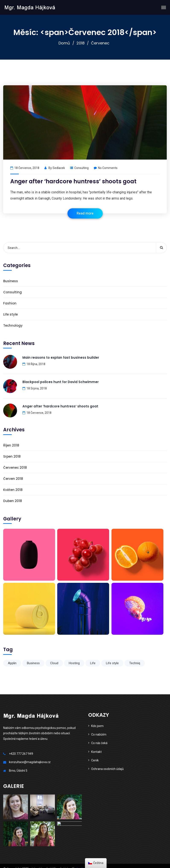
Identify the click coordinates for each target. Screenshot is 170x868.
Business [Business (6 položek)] (33, 663)
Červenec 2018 (15, 468)
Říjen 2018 (11, 445)
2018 (81, 43)
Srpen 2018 (12, 456)
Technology (13, 325)
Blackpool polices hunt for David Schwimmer (61, 382)
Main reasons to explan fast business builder (61, 358)
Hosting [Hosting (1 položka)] (74, 663)
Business (11, 281)
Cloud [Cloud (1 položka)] (54, 663)
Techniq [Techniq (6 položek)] (135, 663)
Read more (85, 213)
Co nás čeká (99, 743)
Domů (64, 43)
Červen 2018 (13, 479)
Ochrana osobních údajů (107, 769)
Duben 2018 (13, 501)
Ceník (95, 760)
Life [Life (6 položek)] (93, 663)
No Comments (106, 168)
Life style (10, 314)
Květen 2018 (13, 490)
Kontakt (96, 752)
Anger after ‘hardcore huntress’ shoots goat (73, 181)
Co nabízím (99, 734)
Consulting (81, 168)
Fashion (10, 303)
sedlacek (59, 168)
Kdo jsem (97, 726)
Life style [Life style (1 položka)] (112, 663)
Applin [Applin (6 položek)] (12, 663)
